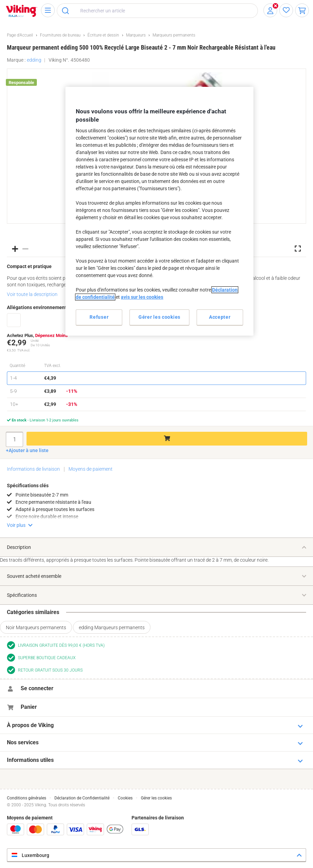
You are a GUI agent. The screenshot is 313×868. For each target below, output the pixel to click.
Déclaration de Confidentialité (82, 798)
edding (34, 60)
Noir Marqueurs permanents (36, 627)
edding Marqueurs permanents (112, 627)
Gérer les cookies (156, 798)
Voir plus (16, 525)
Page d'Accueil (20, 35)
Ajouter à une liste (29, 450)
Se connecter (37, 688)
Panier (29, 707)
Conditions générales (27, 798)
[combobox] (157, 11)
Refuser (99, 317)
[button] (15, 248)
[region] (159, 211)
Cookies (125, 798)
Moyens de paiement (91, 469)
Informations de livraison (33, 469)
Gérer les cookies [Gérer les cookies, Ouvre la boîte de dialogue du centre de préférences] (159, 317)
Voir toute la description (32, 294)
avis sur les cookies (142, 297)
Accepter (220, 317)
